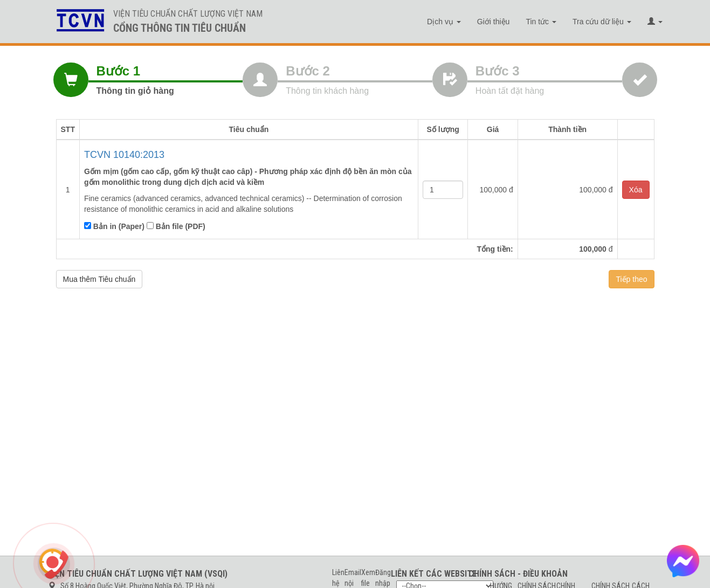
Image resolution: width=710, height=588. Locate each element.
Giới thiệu (494, 22)
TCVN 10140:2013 (124, 155)
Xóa (636, 190)
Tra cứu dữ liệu (602, 22)
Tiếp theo (631, 279)
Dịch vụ (444, 22)
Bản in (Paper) (114, 226)
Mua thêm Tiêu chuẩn (99, 279)
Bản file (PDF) (176, 226)
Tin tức (541, 22)
